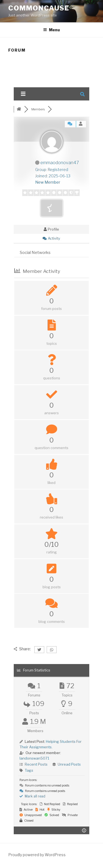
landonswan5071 (34, 758)
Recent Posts (36, 764)
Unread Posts (69, 764)
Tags (29, 770)
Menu (51, 30)
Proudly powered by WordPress (37, 855)
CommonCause (39, 8)
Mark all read (32, 796)
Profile (51, 229)
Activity (51, 238)
